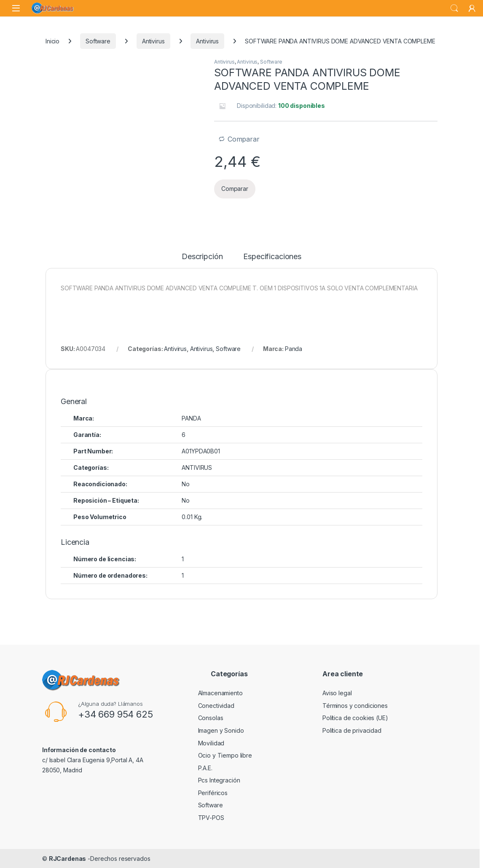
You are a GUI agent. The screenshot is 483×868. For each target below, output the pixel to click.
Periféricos (213, 793)
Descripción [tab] (202, 257)
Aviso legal (337, 693)
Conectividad (216, 706)
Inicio (52, 41)
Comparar (244, 139)
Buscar (454, 8)
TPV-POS (211, 818)
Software (98, 41)
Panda (294, 349)
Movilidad (211, 743)
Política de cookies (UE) (355, 718)
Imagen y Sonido (221, 730)
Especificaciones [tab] (272, 257)
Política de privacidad (352, 730)
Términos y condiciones (355, 706)
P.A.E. (205, 768)
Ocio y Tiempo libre (225, 755)
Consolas (211, 718)
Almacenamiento (220, 693)
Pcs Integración (219, 780)
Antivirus (153, 41)
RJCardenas (68, 859)
